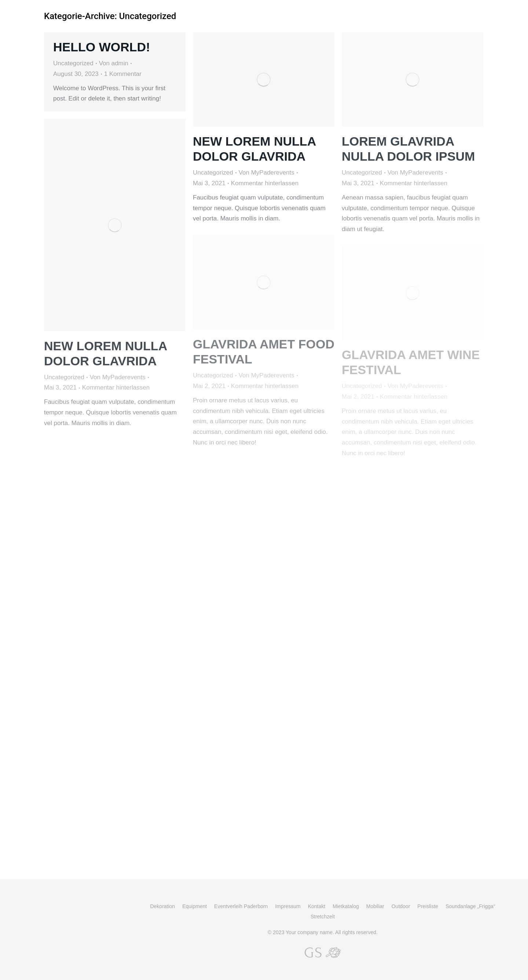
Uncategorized (73, 63)
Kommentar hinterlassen (265, 183)
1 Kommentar (123, 74)
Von (114, 63)
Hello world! (102, 47)
